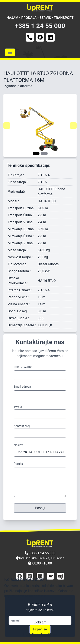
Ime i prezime (23, 367)
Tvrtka (18, 407)
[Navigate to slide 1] (36, 154)
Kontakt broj (22, 426)
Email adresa (22, 387)
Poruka (18, 464)
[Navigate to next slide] (73, 126)
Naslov (18, 445)
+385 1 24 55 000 (40, 26)
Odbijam (40, 622)
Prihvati (40, 610)
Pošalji (40, 508)
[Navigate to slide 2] (44, 154)
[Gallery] (40, 126)
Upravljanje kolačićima (40, 635)
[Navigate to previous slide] (7, 126)
